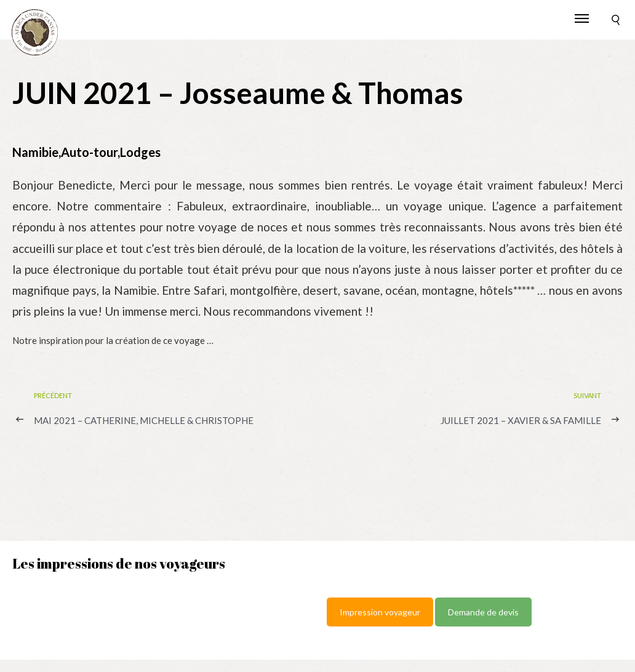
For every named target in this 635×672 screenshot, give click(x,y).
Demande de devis (483, 612)
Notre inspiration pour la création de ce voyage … (113, 340)
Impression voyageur (380, 612)
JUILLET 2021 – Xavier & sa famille (521, 420)
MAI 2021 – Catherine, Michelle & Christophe (144, 420)
